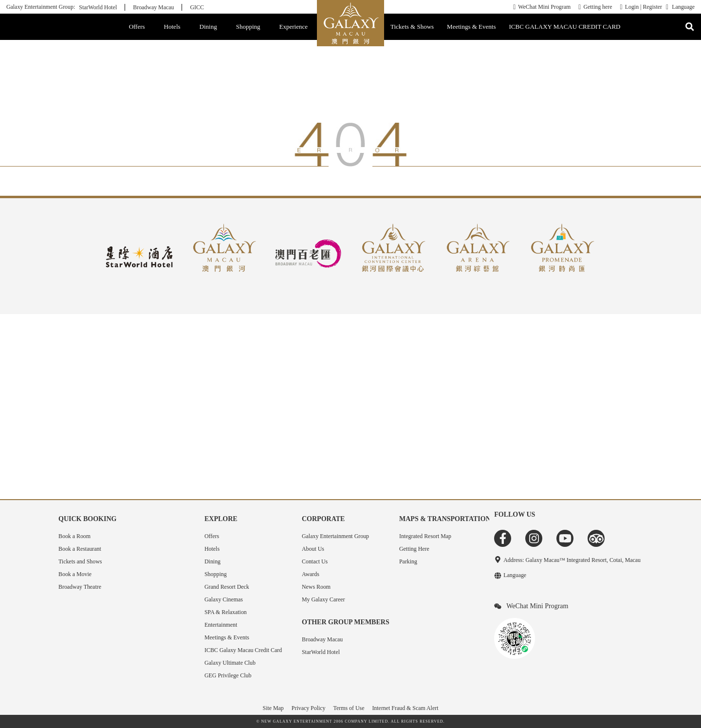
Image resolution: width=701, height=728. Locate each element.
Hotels (172, 27)
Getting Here (414, 549)
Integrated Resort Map (425, 536)
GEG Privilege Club (228, 675)
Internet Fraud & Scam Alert (405, 708)
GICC (197, 7)
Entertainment (221, 625)
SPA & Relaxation (226, 612)
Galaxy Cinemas (224, 599)
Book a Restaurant (80, 549)
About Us (313, 549)
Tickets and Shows (80, 561)
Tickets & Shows (412, 27)
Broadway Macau (153, 7)
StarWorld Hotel (98, 7)
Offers (137, 27)
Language (683, 7)
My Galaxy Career (323, 599)
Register (652, 7)
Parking (408, 561)
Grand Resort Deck (227, 587)
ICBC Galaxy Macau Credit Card (243, 650)
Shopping (248, 27)
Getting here (598, 7)
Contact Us (315, 561)
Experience (294, 27)
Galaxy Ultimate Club (230, 663)
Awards (311, 574)
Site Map (273, 708)
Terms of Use (349, 708)
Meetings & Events (471, 27)
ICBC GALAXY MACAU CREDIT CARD (565, 27)
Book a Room (74, 536)
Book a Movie (75, 574)
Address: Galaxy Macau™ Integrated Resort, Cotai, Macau (572, 560)
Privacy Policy (309, 708)
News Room (316, 587)
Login (632, 7)
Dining (208, 27)
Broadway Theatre (80, 587)
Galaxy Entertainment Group (335, 536)
